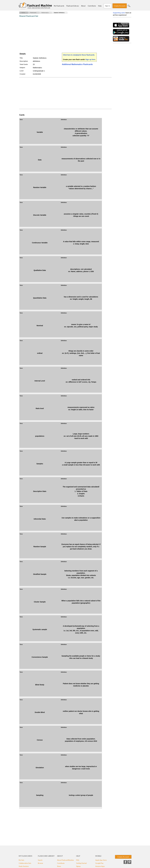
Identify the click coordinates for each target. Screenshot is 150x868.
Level (22, 71)
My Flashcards (59, 6)
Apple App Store (101, 860)
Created (22, 74)
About (83, 6)
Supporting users (119, 13)
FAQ (78, 860)
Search (129, 6)
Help (100, 6)
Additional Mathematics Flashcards (77, 64)
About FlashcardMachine (65, 860)
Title (21, 58)
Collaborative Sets (25, 863)
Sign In (108, 6)
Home (23, 13)
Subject (22, 68)
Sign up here (90, 59)
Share (59, 866)
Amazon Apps (100, 866)
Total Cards (24, 64)
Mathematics (45, 13)
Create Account (120, 6)
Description (24, 61)
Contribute (92, 6)
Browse (40, 863)
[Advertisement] (61, 35)
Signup (78, 866)
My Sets (21, 860)
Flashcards (33, 13)
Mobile (98, 856)
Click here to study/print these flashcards (79, 55)
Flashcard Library (73, 6)
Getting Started (81, 863)
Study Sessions (24, 866)
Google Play (99, 863)
